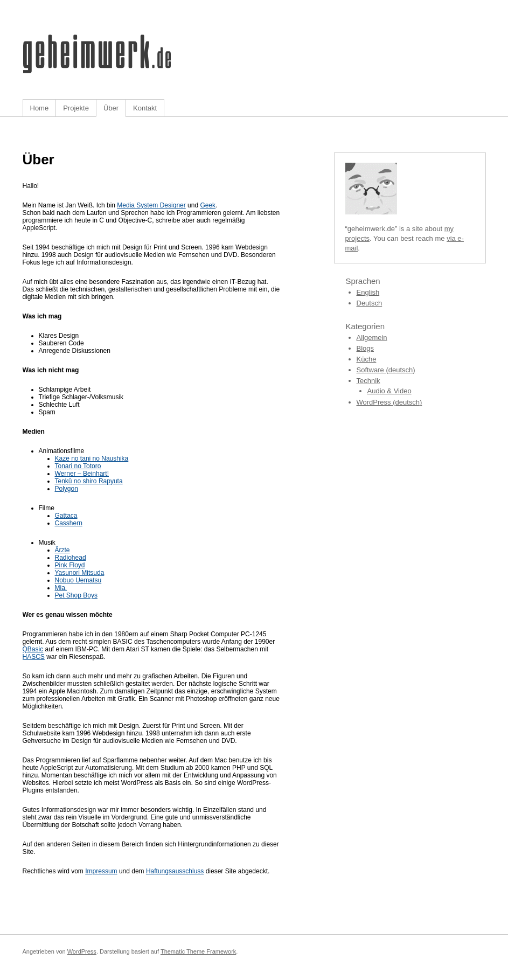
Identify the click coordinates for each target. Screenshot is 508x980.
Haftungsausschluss (175, 871)
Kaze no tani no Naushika (92, 458)
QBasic (33, 649)
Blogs (366, 348)
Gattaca (66, 516)
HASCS (34, 657)
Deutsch (370, 303)
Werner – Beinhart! (82, 474)
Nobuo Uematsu (78, 580)
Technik (368, 381)
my (449, 229)
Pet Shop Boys (76, 595)
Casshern (69, 523)
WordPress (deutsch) (389, 402)
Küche (367, 359)
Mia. (61, 588)
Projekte (76, 108)
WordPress (82, 951)
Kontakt (145, 108)
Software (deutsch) (386, 370)
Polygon (67, 489)
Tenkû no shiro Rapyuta (89, 481)
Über (111, 108)
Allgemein (372, 338)
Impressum (101, 871)
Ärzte (62, 550)
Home (40, 108)
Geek (208, 205)
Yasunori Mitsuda (80, 573)
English (368, 292)
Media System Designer (151, 205)
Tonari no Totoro (78, 466)
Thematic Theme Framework (198, 951)
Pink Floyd (70, 565)
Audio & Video (389, 391)
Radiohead (71, 558)
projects (358, 238)
